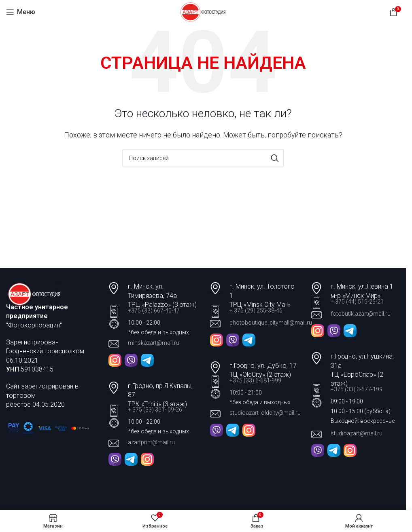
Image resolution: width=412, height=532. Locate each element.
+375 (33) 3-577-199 (357, 389)
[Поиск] (203, 158)
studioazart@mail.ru (357, 433)
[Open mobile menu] (21, 12)
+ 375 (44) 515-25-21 (357, 302)
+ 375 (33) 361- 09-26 (155, 410)
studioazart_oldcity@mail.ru (265, 413)
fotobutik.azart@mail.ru (361, 314)
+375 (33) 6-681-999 (255, 380)
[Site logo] (203, 12)
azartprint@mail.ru (151, 442)
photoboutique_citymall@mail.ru (271, 323)
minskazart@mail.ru (154, 343)
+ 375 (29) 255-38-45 (256, 310)
